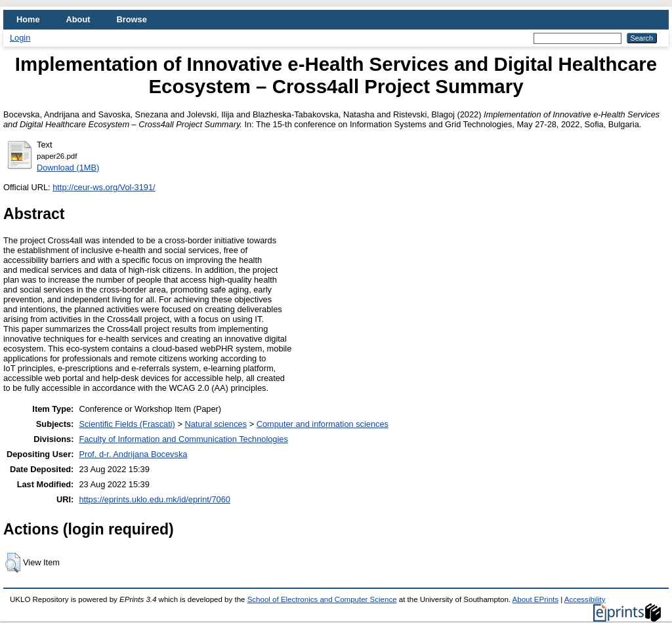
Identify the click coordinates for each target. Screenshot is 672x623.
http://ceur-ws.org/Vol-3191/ (104, 187)
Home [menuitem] (28, 19)
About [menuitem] (78, 19)
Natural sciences (216, 424)
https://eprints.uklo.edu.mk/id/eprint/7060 (154, 499)
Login (20, 38)
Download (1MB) (68, 168)
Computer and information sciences (323, 424)
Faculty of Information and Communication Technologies (183, 439)
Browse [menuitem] (132, 19)
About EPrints (535, 599)
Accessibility (585, 599)
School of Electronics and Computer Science (322, 599)
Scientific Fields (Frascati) (127, 424)
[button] (13, 563)
